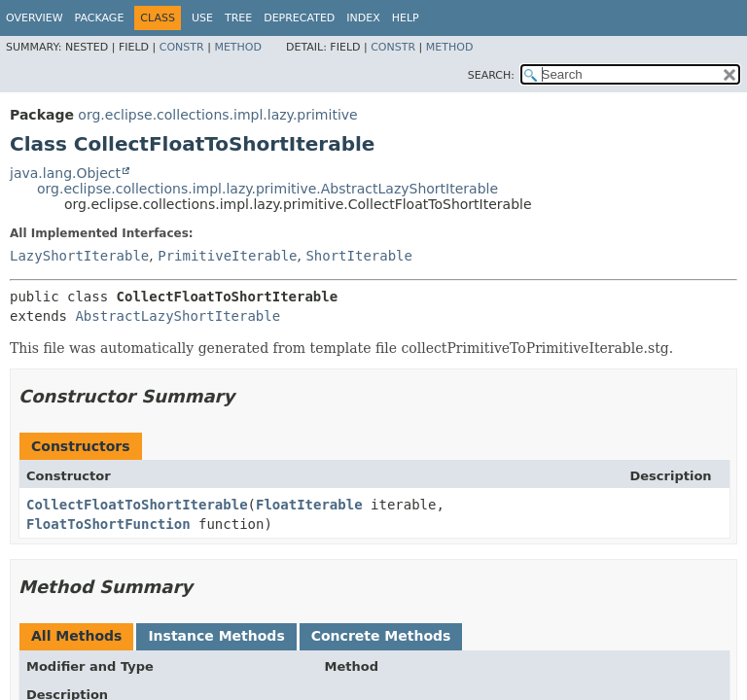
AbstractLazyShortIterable (178, 316)
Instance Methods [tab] (216, 636)
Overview (35, 18)
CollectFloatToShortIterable (137, 505)
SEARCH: (491, 75)
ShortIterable (359, 256)
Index (363, 18)
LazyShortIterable (79, 256)
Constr (182, 47)
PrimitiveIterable (227, 256)
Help (406, 18)
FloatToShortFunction (108, 524)
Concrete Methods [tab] (381, 636)
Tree (238, 18)
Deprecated (299, 18)
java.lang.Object (65, 173)
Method (238, 47)
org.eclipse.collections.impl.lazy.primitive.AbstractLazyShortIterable (267, 189)
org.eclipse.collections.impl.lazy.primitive (217, 115)
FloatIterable (309, 505)
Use (202, 18)
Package (100, 18)
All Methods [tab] (76, 636)
